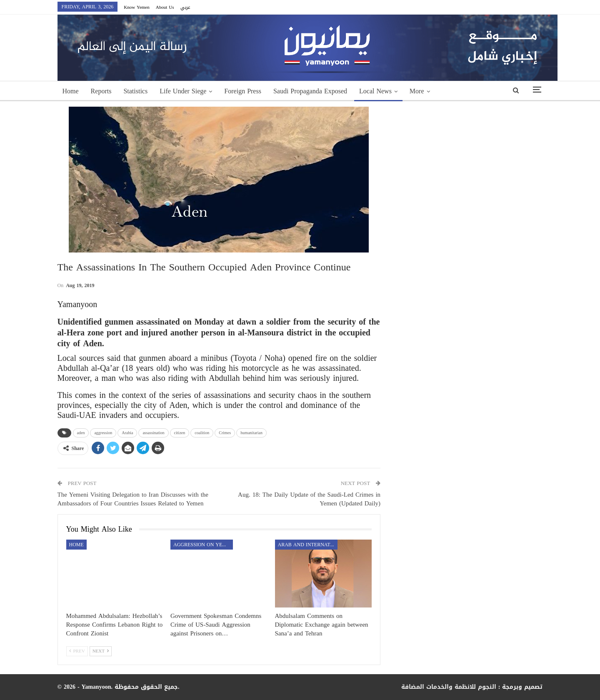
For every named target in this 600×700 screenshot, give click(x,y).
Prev (77, 651)
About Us (165, 7)
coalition (202, 433)
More (417, 91)
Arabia (127, 433)
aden (81, 433)
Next (101, 651)
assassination (153, 433)
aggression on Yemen (203, 545)
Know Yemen (137, 7)
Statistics (135, 91)
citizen (180, 433)
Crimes (225, 433)
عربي (185, 7)
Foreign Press (243, 91)
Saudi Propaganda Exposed (310, 91)
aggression (103, 433)
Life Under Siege (183, 91)
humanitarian (251, 433)
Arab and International (308, 545)
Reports (101, 91)
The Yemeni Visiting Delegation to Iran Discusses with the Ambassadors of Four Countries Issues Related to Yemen (133, 499)
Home (71, 91)
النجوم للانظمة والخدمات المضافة (449, 687)
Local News (375, 91)
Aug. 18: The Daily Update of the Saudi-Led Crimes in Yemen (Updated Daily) (309, 499)
